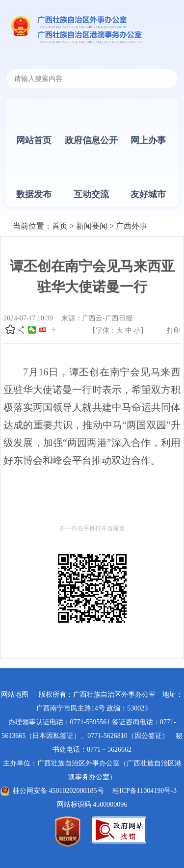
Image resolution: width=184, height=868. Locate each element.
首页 (60, 226)
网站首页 (34, 140)
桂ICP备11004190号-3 (145, 791)
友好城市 (148, 194)
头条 (43, 330)
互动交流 (91, 194)
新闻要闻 (92, 226)
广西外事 (131, 226)
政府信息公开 (91, 140)
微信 (32, 330)
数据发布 (34, 194)
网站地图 (15, 695)
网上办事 (148, 140)
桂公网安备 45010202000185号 (58, 791)
